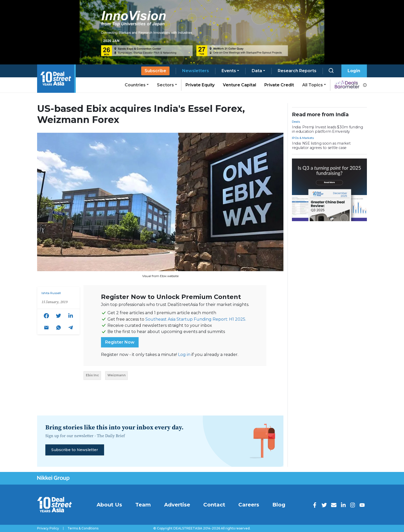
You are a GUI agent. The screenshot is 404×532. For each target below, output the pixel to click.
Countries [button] (135, 85)
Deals (296, 122)
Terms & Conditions (83, 528)
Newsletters (196, 71)
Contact (214, 505)
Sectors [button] (165, 85)
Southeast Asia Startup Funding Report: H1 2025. (196, 319)
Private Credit (279, 85)
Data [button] (257, 71)
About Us (109, 505)
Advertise (177, 505)
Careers (249, 505)
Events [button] (229, 71)
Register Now (120, 342)
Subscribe (155, 71)
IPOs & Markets (303, 138)
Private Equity (200, 85)
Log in (184, 355)
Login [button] (354, 71)
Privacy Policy (48, 528)
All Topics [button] (313, 85)
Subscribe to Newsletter (75, 450)
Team (143, 505)
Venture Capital (239, 85)
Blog (279, 505)
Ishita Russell (51, 293)
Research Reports (297, 71)
